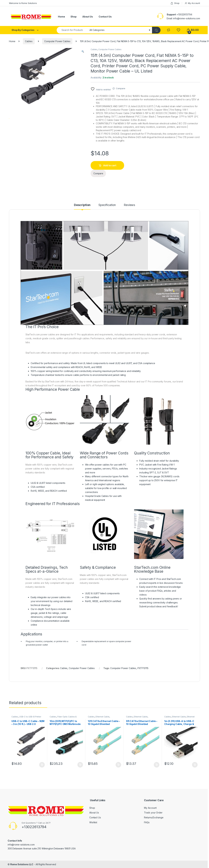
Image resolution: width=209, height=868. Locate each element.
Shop (175, 3)
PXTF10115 (143, 668)
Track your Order (153, 813)
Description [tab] (82, 205)
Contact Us (105, 17)
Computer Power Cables (57, 41)
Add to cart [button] (42, 765)
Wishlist (93, 822)
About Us (88, 17)
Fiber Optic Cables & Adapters (63, 718)
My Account (192, 3)
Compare (121, 88)
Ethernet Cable (102, 717)
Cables (29, 41)
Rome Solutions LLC (22, 864)
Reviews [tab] (129, 205)
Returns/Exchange (154, 817)
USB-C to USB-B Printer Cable (26, 718)
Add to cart (110, 165)
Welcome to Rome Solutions (23, 3)
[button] (83, 52)
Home (61, 17)
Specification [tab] (107, 205)
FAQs (147, 822)
